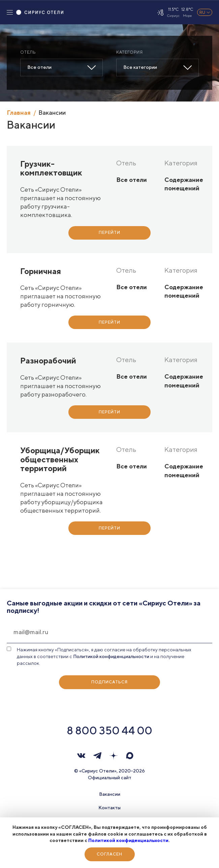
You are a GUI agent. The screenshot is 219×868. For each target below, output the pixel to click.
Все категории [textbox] (140, 67)
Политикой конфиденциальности (128, 840)
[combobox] (61, 67)
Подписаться (109, 682)
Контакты (109, 808)
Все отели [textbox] (39, 67)
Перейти (109, 232)
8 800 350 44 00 (109, 730)
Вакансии (110, 794)
